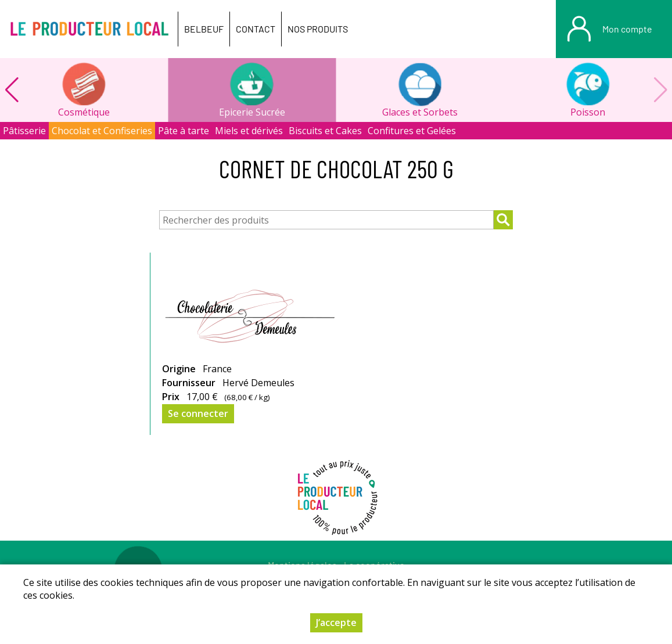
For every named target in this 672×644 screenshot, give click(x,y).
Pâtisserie (24, 131)
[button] (12, 90)
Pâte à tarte (184, 131)
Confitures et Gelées (412, 131)
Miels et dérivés (249, 131)
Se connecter (198, 413)
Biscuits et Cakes (325, 131)
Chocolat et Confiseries (102, 131)
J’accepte (336, 623)
